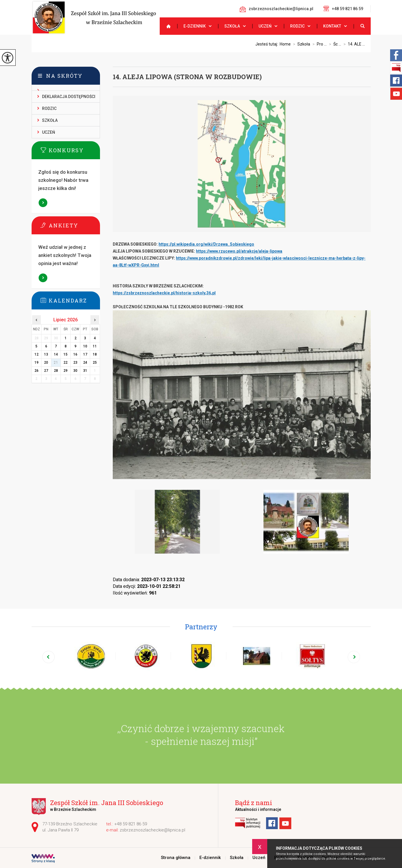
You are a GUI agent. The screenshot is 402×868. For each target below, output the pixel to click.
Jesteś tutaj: (268, 44)
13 (46, 354)
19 (37, 363)
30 (75, 371)
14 (56, 354)
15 (66, 354)
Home (285, 44)
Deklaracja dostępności (69, 97)
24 (85, 363)
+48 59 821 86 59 (343, 9)
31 (85, 371)
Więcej (43, 203)
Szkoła (232, 26)
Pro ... (318, 44)
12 (37, 354)
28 (56, 371)
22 (66, 363)
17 (85, 354)
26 (37, 371)
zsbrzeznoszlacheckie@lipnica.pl (277, 9)
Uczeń (265, 26)
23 (75, 363)
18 (95, 354)
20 (46, 363)
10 (85, 346)
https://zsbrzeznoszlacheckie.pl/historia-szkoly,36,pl (164, 293)
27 (46, 371)
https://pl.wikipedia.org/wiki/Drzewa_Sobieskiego (206, 244)
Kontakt (332, 26)
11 (95, 346)
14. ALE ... (353, 44)
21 (56, 363)
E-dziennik (195, 26)
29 (66, 371)
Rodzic (297, 26)
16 (75, 354)
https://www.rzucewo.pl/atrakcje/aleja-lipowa (239, 251)
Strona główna (166, 26)
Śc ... (334, 44)
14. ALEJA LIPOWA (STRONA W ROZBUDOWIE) (187, 77)
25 (95, 363)
